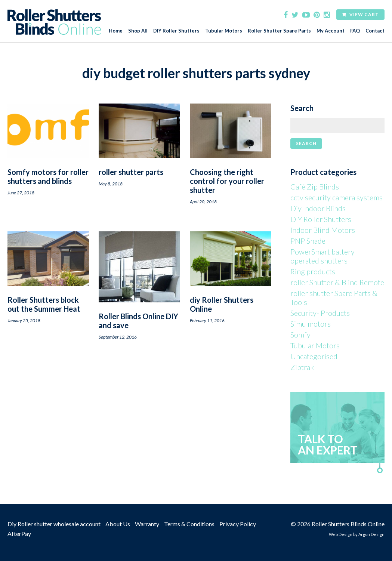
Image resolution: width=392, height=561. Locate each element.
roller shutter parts (131, 172)
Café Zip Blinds (315, 187)
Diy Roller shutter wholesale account (54, 524)
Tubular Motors (224, 31)
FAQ (355, 31)
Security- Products (320, 313)
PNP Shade (308, 241)
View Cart (360, 14)
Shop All (138, 31)
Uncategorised (314, 356)
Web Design (341, 534)
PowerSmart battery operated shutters (322, 256)
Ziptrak (302, 367)
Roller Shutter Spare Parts (279, 31)
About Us (118, 524)
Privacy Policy (238, 524)
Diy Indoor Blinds (318, 208)
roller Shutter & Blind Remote (337, 282)
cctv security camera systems (337, 197)
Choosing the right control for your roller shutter (227, 181)
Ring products (313, 271)
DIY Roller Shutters (176, 31)
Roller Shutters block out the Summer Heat (44, 304)
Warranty (147, 524)
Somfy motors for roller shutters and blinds (48, 176)
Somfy (300, 335)
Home (116, 31)
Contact (375, 31)
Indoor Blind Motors (323, 230)
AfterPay (19, 534)
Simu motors (311, 324)
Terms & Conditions (189, 524)
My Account (331, 31)
